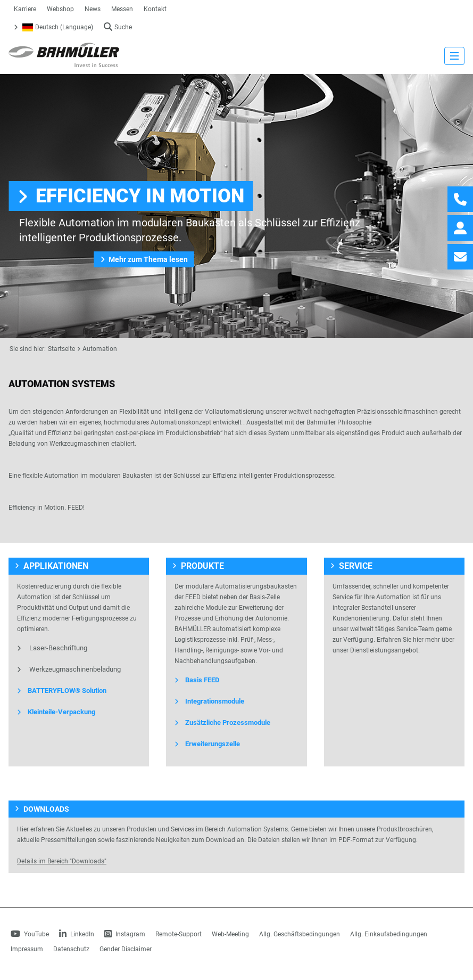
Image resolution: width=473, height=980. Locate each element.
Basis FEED (197, 680)
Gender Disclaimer (126, 949)
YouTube (30, 934)
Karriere (25, 9)
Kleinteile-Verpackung (56, 712)
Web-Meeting (230, 934)
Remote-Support (179, 934)
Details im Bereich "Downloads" (62, 861)
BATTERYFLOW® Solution (62, 691)
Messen (122, 9)
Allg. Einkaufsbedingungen (389, 934)
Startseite (61, 349)
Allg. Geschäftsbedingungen (300, 934)
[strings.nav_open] (454, 56)
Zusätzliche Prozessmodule (222, 722)
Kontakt (155, 9)
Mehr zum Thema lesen (144, 259)
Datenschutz (71, 949)
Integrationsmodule (209, 701)
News (93, 9)
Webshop (60, 9)
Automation (100, 349)
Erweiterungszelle (207, 744)
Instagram (125, 934)
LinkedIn (77, 934)
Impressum (27, 949)
